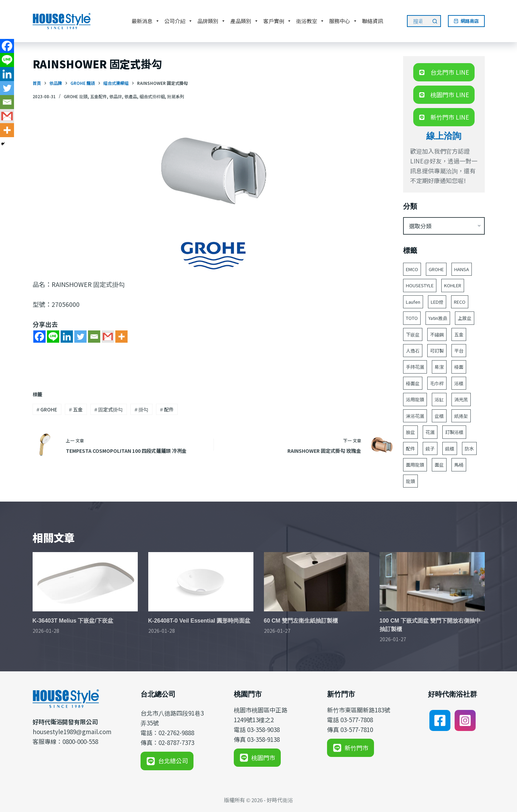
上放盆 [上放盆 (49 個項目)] (465, 318)
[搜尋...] (418, 21)
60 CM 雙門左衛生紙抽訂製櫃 (301, 621)
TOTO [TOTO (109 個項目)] (412, 318)
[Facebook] (39, 337)
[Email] (94, 337)
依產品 (131, 96)
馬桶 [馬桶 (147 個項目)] (459, 465)
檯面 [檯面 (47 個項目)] (459, 367)
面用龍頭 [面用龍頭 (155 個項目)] (415, 465)
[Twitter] (80, 337)
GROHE (47, 409)
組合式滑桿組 (152, 96)
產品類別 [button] (244, 21)
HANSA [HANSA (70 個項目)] (462, 269)
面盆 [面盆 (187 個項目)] (439, 465)
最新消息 (146, 21)
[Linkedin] (67, 337)
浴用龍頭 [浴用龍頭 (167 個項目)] (415, 399)
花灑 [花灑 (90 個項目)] (430, 432)
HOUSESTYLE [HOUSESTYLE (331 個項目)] (420, 285)
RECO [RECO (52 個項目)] (460, 302)
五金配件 (98, 96)
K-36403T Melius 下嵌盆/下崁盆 (73, 621)
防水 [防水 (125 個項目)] (469, 448)
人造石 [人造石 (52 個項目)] (413, 351)
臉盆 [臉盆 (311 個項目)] (410, 432)
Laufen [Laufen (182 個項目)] (413, 302)
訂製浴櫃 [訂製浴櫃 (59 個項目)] (454, 432)
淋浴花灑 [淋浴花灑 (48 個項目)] (415, 416)
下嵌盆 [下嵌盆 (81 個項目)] (413, 334)
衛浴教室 (310, 21)
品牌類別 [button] (212, 21)
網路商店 (466, 21)
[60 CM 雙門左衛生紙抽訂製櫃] (317, 582)
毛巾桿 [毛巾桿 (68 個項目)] (437, 383)
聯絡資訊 (373, 21)
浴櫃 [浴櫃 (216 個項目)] (459, 383)
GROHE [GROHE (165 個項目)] (436, 269)
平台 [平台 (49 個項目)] (459, 351)
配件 (167, 409)
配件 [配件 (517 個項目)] (410, 448)
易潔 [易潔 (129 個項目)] (439, 367)
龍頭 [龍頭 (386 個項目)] (410, 481)
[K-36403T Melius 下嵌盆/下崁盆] (85, 582)
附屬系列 (176, 96)
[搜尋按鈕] (435, 21)
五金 (76, 409)
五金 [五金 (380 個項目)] (459, 334)
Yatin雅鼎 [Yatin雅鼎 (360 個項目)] (438, 318)
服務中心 (343, 21)
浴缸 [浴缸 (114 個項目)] (439, 399)
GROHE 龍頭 (76, 96)
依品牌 (116, 96)
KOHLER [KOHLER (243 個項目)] (453, 285)
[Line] (53, 337)
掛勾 (141, 409)
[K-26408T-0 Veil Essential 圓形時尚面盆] (201, 582)
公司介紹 (179, 21)
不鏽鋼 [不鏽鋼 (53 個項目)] (437, 334)
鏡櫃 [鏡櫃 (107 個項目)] (450, 448)
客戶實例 (277, 21)
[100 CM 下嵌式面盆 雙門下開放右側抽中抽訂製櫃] (432, 582)
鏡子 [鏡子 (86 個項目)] (430, 448)
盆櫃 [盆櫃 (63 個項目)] (439, 416)
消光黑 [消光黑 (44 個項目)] (461, 399)
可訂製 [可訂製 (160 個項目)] (437, 351)
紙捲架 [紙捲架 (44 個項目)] (461, 416)
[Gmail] (108, 337)
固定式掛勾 (109, 409)
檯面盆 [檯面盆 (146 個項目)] (413, 383)
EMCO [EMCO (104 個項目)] (412, 269)
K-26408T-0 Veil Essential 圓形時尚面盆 (199, 621)
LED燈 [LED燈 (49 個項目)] (437, 302)
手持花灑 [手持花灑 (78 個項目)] (415, 367)
